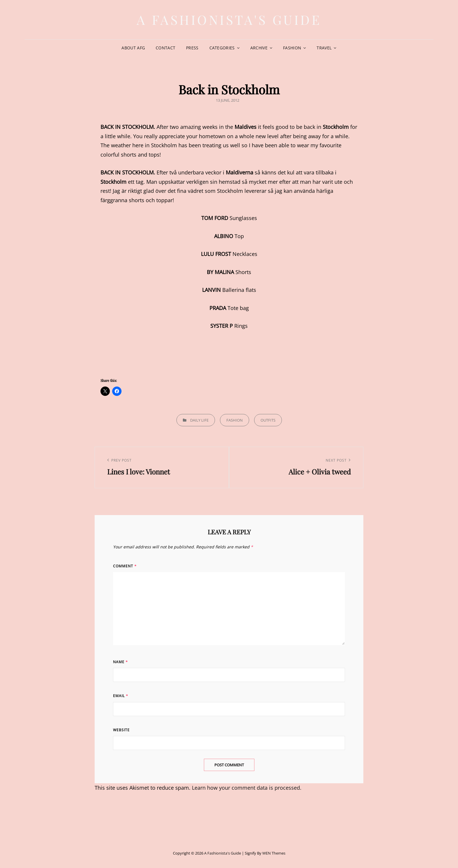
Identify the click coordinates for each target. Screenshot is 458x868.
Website (121, 730)
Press (192, 48)
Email (121, 696)
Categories (222, 48)
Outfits (268, 420)
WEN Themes (274, 853)
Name (120, 662)
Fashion (292, 48)
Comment (125, 566)
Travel (324, 48)
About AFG (133, 48)
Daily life (199, 420)
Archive (259, 48)
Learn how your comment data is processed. (247, 788)
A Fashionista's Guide (229, 19)
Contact (165, 48)
